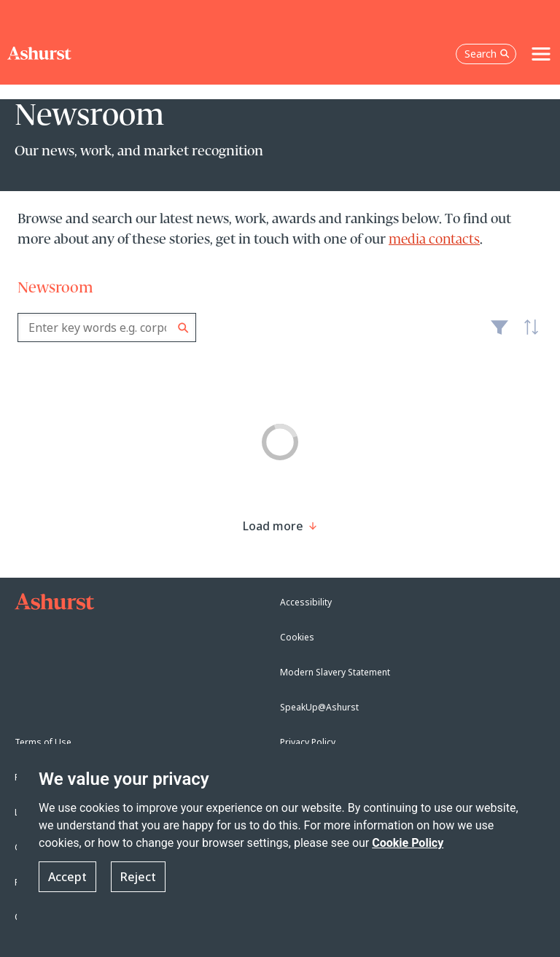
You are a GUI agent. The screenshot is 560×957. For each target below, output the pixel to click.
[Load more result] (273, 526)
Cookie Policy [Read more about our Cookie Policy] (408, 843)
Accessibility (306, 602)
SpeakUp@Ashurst (319, 707)
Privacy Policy (308, 742)
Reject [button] (138, 877)
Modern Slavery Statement (335, 672)
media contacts (434, 240)
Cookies (297, 637)
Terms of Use (43, 742)
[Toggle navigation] (541, 54)
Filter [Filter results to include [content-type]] (499, 333)
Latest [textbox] (528, 335)
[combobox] (107, 328)
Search (183, 328)
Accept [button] (67, 877)
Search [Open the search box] (487, 54)
